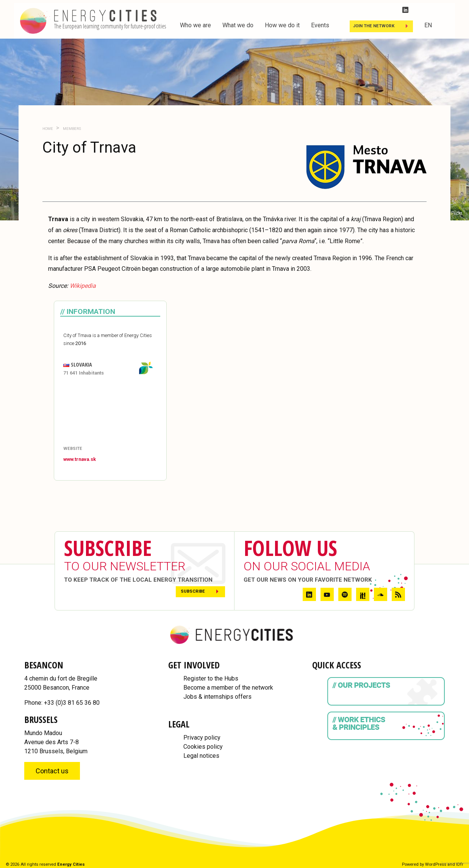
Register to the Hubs (211, 678)
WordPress (436, 864)
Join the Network (374, 26)
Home (48, 129)
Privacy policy (202, 738)
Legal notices (201, 756)
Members (72, 129)
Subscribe (193, 591)
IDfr (460, 864)
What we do (238, 25)
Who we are (195, 25)
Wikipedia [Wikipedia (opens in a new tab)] (83, 286)
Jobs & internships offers (217, 697)
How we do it (282, 25)
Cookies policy (203, 747)
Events (320, 25)
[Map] (110, 412)
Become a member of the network (228, 688)
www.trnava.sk (80, 459)
